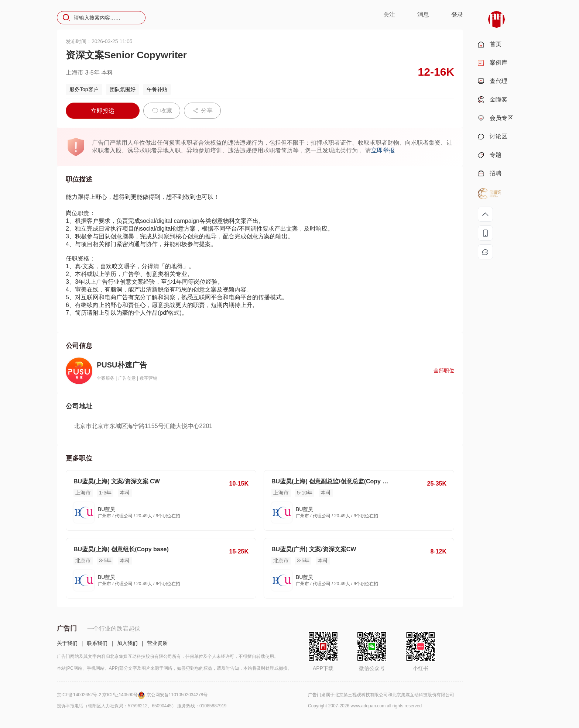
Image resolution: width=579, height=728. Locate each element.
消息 (423, 15)
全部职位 (444, 370)
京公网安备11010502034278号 (177, 695)
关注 (389, 15)
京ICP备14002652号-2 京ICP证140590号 (102, 695)
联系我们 (97, 643)
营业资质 (157, 643)
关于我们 (67, 643)
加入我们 (127, 643)
